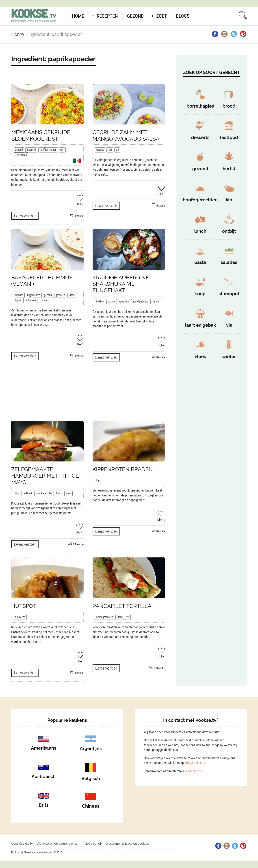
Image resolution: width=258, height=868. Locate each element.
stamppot (229, 294)
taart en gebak (200, 325)
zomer (44, 300)
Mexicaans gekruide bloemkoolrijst (41, 135)
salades (229, 262)
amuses (19, 295)
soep (200, 294)
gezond (19, 150)
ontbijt (229, 231)
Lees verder (25, 216)
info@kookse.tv (195, 763)
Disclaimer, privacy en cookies (127, 844)
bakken (100, 302)
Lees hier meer (193, 771)
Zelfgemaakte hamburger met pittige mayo (45, 476)
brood (229, 106)
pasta (200, 262)
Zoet (162, 16)
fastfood (27, 493)
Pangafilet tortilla (122, 606)
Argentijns (91, 748)
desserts (200, 137)
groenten (31, 150)
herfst (229, 169)
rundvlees (20, 617)
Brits (44, 805)
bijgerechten (34, 295)
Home (78, 16)
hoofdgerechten (48, 150)
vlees (68, 493)
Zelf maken (21, 155)
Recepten (107, 16)
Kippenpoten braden (123, 469)
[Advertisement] (88, 394)
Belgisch (91, 779)
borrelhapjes (200, 106)
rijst (62, 150)
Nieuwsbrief (92, 844)
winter (229, 357)
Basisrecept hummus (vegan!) (42, 281)
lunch (72, 295)
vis (117, 150)
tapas (18, 300)
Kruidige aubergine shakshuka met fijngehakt (121, 284)
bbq (17, 493)
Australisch (44, 777)
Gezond (136, 16)
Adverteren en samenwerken (58, 844)
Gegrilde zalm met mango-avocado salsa (126, 135)
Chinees (91, 806)
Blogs (183, 16)
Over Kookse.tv (22, 844)
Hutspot (24, 606)
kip (98, 480)
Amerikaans (44, 748)
